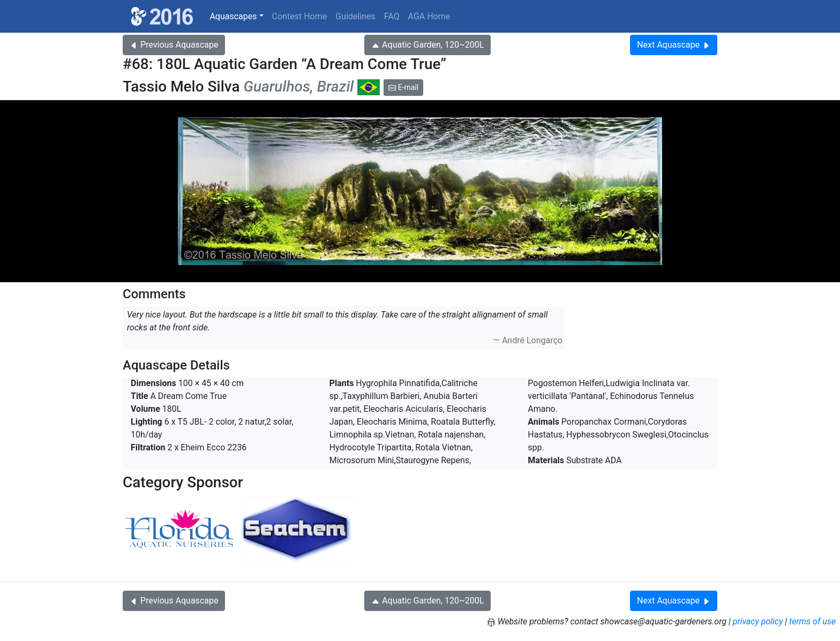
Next (674, 45)
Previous (174, 45)
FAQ (392, 16)
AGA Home (429, 16)
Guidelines (355, 16)
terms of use (812, 621)
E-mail (403, 87)
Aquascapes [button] (233, 16)
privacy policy (758, 621)
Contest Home (300, 16)
